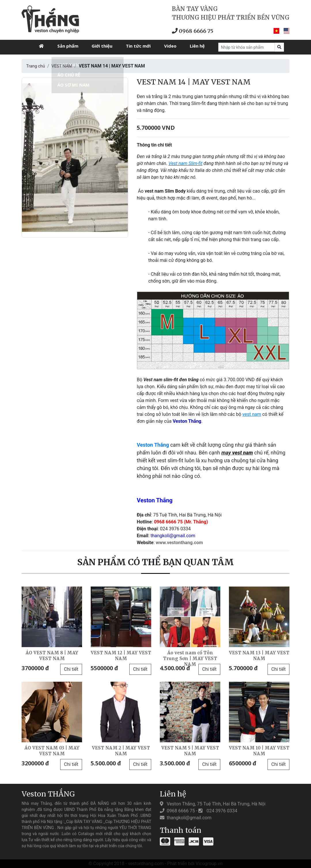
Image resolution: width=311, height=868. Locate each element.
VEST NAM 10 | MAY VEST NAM (259, 750)
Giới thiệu (102, 46)
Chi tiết (71, 669)
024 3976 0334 (218, 811)
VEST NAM (64, 66)
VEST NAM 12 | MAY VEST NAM (121, 655)
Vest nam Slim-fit (185, 163)
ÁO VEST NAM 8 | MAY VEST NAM (52, 655)
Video (170, 46)
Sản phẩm (68, 46)
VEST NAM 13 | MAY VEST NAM (259, 655)
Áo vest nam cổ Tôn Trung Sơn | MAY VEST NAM (190, 658)
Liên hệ (197, 46)
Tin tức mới (138, 46)
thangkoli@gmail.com (186, 818)
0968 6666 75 (195, 31)
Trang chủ (36, 66)
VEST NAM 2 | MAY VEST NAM (121, 750)
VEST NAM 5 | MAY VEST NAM (190, 750)
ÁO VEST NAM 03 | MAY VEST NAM (52, 750)
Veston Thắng (153, 445)
